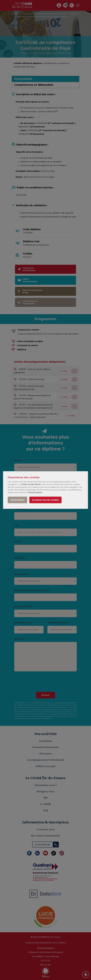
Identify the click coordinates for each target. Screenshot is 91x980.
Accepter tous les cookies (45, 500)
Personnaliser (17, 500)
